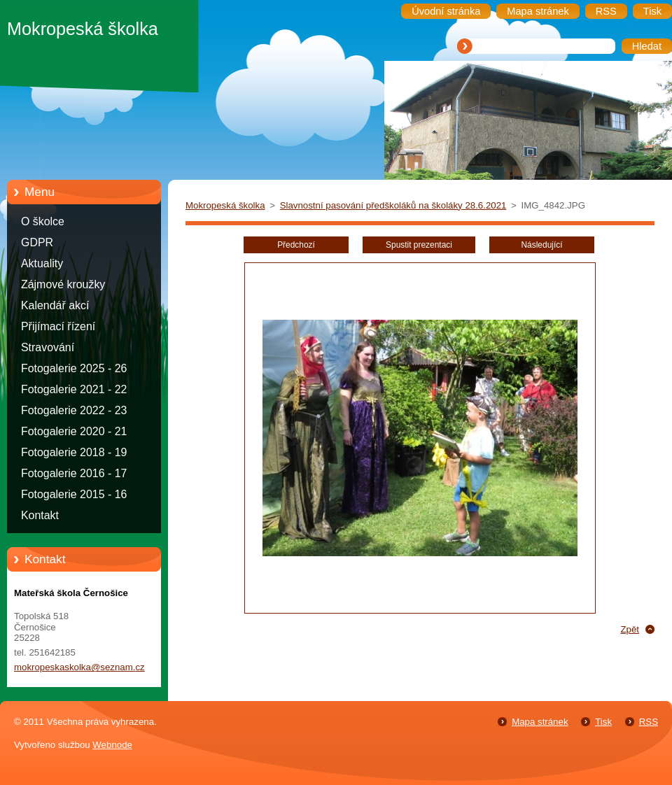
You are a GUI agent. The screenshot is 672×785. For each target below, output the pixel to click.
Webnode (112, 745)
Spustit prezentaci (419, 245)
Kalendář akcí (55, 305)
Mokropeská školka (225, 205)
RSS (649, 722)
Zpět (630, 629)
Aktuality (42, 263)
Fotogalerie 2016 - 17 (74, 473)
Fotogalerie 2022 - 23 (74, 410)
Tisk (603, 722)
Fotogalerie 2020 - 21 (74, 431)
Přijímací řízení (58, 326)
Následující (541, 245)
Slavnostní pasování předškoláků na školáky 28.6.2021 (393, 205)
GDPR (37, 242)
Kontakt (40, 515)
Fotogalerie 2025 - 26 (74, 368)
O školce (43, 221)
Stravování (48, 347)
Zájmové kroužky (63, 284)
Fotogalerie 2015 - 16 (74, 494)
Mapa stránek (540, 722)
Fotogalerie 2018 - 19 (74, 452)
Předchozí (296, 245)
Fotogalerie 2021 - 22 (74, 389)
